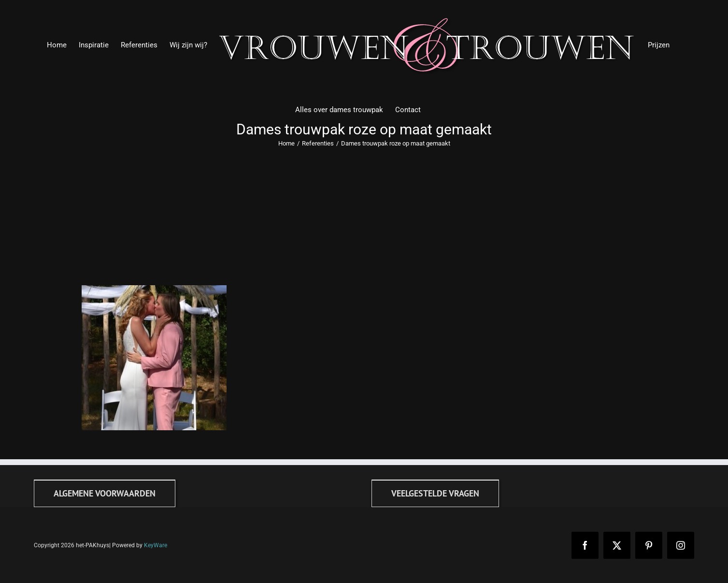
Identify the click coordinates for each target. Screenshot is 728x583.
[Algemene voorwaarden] (105, 493)
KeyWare (156, 545)
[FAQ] (435, 493)
